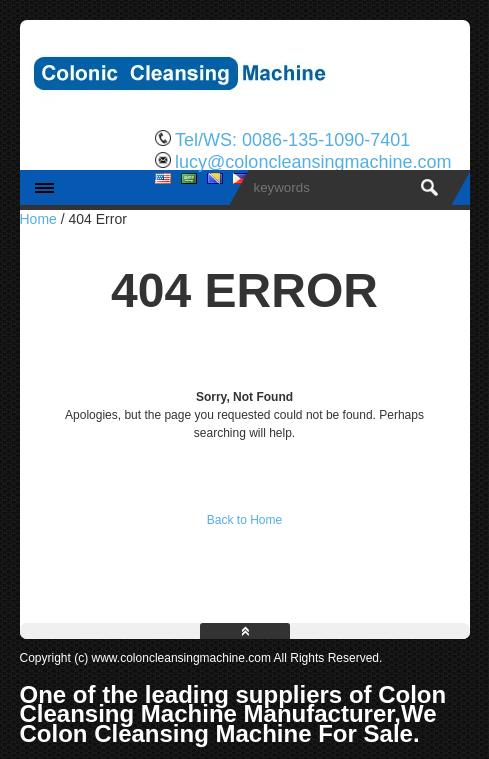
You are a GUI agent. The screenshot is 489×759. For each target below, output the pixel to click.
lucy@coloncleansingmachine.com (313, 162)
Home (38, 219)
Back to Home (244, 520)
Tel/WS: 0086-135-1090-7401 (292, 140)
